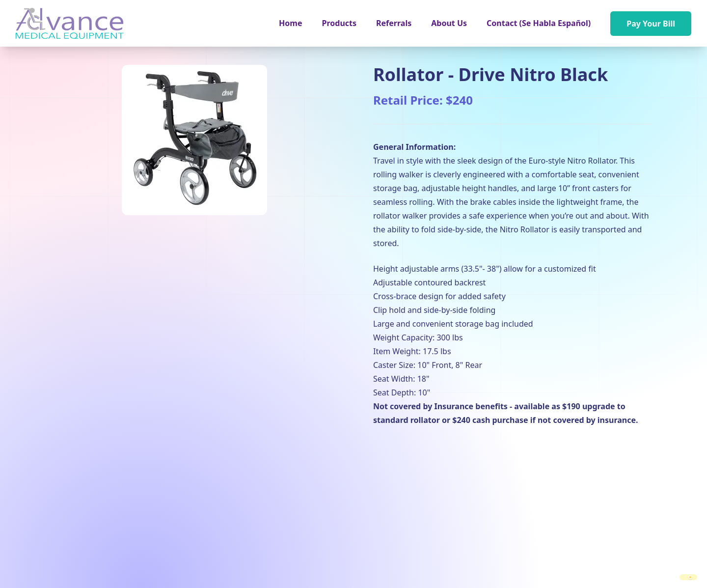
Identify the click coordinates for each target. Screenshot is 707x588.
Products (340, 23)
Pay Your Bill (651, 24)
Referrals (394, 23)
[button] (340, 23)
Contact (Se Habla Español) (539, 23)
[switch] (688, 577)
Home (290, 23)
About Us (449, 23)
